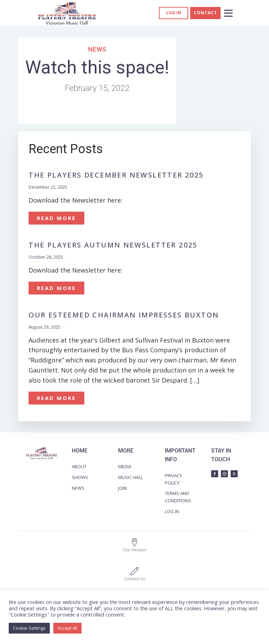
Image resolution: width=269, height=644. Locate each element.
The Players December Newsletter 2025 (116, 175)
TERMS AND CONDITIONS (178, 497)
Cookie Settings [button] (29, 628)
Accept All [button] (67, 628)
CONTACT (205, 13)
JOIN (122, 488)
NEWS (78, 488)
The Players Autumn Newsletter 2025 (113, 245)
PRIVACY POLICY (174, 479)
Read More (56, 218)
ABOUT (79, 466)
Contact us (134, 579)
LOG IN (172, 511)
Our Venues (134, 550)
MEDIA (125, 466)
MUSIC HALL (130, 477)
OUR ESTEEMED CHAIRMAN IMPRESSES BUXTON (124, 315)
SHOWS (80, 477)
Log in (174, 13)
